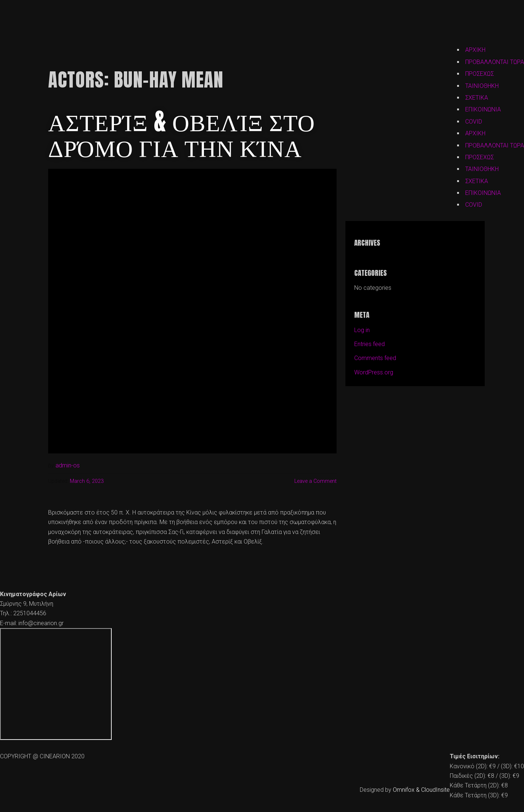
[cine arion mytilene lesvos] (56, 684)
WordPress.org (374, 372)
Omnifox (404, 790)
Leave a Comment (315, 481)
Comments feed (375, 358)
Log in (362, 330)
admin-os (68, 465)
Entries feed (369, 344)
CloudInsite (435, 790)
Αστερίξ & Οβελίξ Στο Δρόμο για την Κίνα (182, 134)
